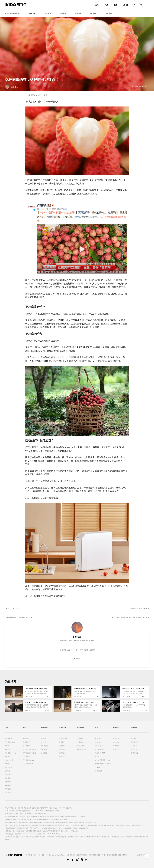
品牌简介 (80, 739)
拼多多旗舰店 (27, 757)
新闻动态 (116, 739)
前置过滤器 (8, 767)
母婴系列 (8, 789)
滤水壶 (7, 764)
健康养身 (62, 753)
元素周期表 (99, 771)
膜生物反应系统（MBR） (103, 760)
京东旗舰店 (26, 746)
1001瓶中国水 (82, 749)
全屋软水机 (8, 749)
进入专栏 (77, 659)
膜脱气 (97, 757)
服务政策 (44, 742)
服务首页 (44, 739)
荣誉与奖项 (81, 746)
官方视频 (116, 742)
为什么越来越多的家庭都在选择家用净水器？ (132, 618)
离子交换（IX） (100, 749)
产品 (106, 5)
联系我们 (134, 739)
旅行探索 (93, 13)
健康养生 (78, 13)
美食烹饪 (32, 13)
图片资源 (116, 746)
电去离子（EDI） (101, 753)
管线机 (7, 746)
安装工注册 (135, 753)
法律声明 (139, 855)
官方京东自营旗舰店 (29, 749)
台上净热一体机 (10, 742)
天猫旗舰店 (26, 742)
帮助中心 (44, 749)
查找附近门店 (27, 739)
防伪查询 (44, 753)
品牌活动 (116, 749)
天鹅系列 (8, 785)
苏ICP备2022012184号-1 (97, 855)
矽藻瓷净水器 (9, 760)
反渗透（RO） (100, 746)
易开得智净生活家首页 (13, 13)
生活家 (126, 5)
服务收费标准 (45, 746)
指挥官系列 (8, 793)
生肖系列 (8, 778)
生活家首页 (29, 95)
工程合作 (134, 746)
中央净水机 (8, 757)
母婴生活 (48, 13)
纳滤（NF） (99, 742)
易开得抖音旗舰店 (29, 760)
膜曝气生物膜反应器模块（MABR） (103, 766)
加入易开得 (135, 742)
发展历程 (80, 742)
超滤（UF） (99, 739)
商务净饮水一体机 (11, 753)
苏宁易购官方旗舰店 (29, 753)
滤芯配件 (8, 771)
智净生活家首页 (64, 739)
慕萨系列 (8, 782)
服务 (116, 5)
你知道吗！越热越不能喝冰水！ (22, 618)
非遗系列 (8, 775)
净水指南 (109, 13)
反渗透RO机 (9, 739)
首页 (97, 5)
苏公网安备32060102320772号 (117, 855)
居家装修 (63, 13)
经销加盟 (134, 749)
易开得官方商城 (28, 764)
